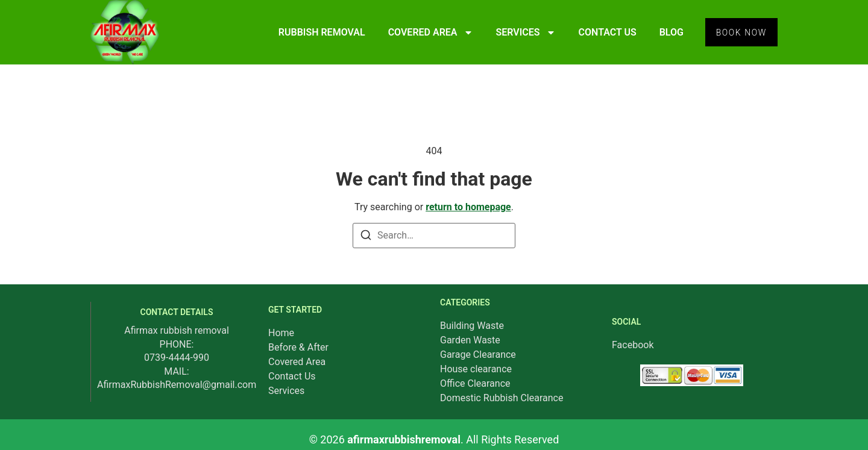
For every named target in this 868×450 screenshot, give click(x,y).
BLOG (668, 32)
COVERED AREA (427, 33)
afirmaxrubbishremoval (404, 439)
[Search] (366, 237)
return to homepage (468, 207)
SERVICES (522, 33)
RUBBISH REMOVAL (318, 32)
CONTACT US (604, 32)
